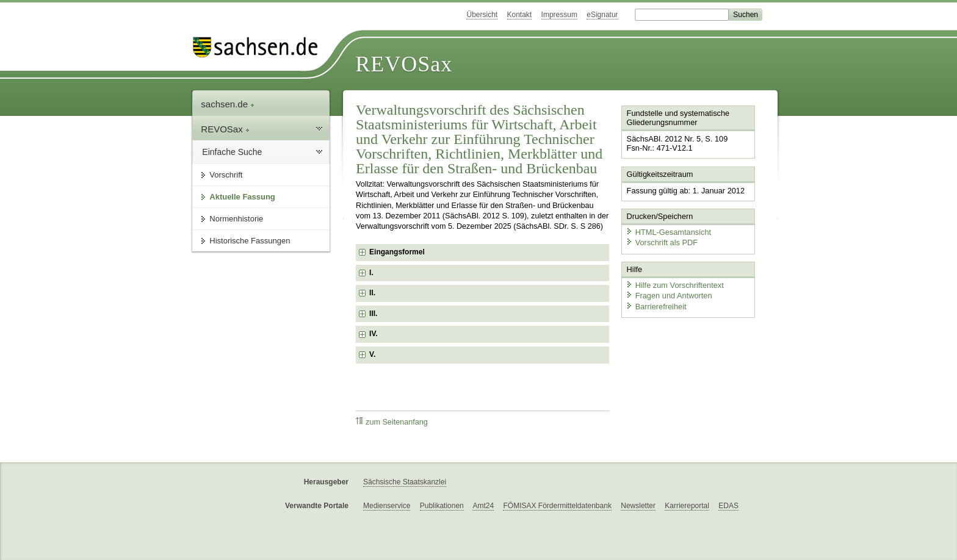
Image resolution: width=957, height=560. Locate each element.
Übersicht (482, 15)
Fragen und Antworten (669, 296)
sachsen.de (228, 104)
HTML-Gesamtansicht (668, 232)
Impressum (559, 15)
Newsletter (638, 506)
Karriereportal (687, 506)
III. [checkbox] (373, 314)
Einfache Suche (232, 152)
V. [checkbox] (372, 354)
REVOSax (404, 64)
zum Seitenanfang (392, 422)
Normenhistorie (236, 219)
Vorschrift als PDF (662, 242)
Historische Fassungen (250, 241)
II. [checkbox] (372, 293)
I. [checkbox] (371, 273)
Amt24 (483, 506)
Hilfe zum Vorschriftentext (675, 285)
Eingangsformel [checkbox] (397, 252)
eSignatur (602, 15)
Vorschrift (226, 175)
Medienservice (387, 506)
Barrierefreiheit (656, 307)
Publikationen (442, 506)
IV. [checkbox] (374, 334)
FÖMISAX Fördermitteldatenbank (557, 506)
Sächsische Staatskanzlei (405, 482)
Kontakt (520, 15)
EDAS (728, 506)
